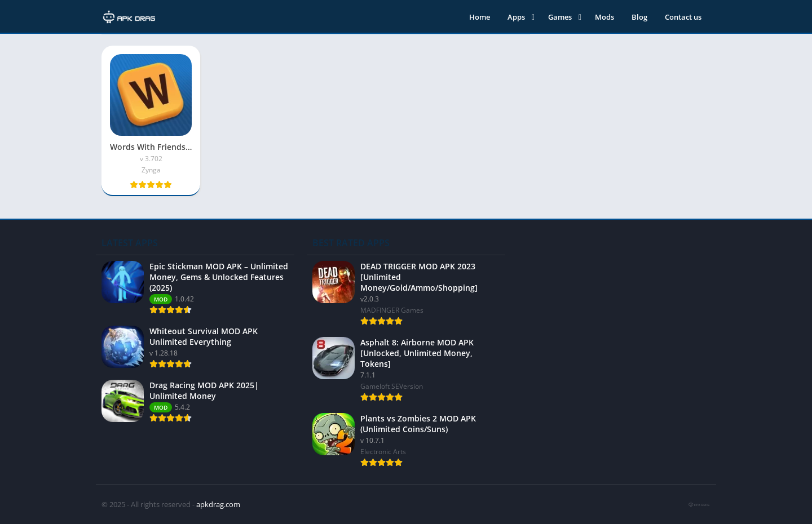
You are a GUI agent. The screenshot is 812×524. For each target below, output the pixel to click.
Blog (639, 17)
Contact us (683, 17)
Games (560, 17)
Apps (516, 17)
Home (480, 17)
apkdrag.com (218, 504)
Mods (604, 17)
